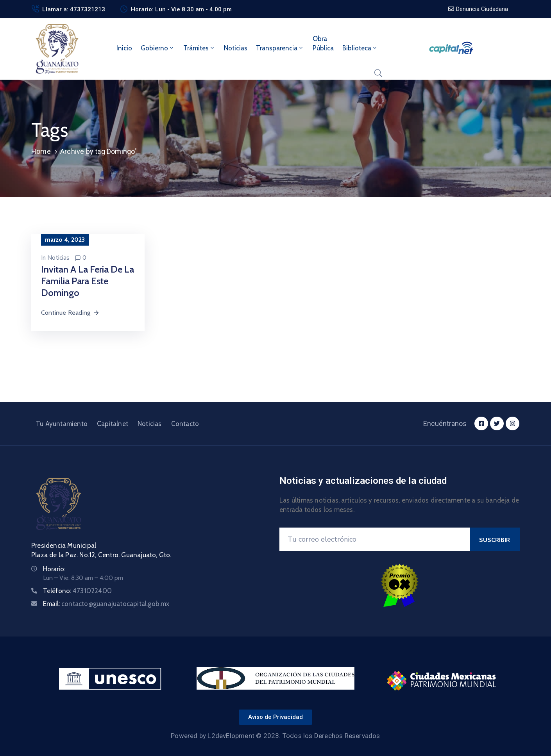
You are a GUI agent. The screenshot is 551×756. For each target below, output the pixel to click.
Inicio (124, 48)
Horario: (54, 569)
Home (41, 151)
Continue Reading (70, 313)
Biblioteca (360, 48)
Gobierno (158, 48)
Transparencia (280, 48)
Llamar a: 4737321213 (74, 9)
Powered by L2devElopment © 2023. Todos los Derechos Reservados (275, 736)
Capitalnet (113, 424)
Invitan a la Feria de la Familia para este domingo (88, 281)
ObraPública (323, 43)
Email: (106, 604)
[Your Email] (375, 539)
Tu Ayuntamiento (62, 424)
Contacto (185, 424)
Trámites (199, 48)
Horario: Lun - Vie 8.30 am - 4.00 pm (181, 9)
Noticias (236, 48)
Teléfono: (77, 591)
